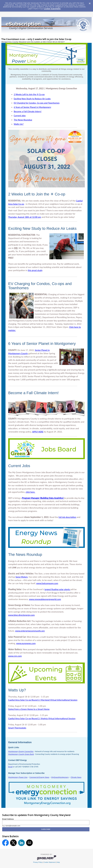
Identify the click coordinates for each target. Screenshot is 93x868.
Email (10, 767)
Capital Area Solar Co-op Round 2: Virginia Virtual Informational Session (42, 719)
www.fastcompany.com (47, 583)
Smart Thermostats (17, 728)
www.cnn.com (15, 656)
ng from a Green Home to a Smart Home (29, 709)
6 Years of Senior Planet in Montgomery (32, 107)
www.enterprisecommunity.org (30, 631)
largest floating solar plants (57, 589)
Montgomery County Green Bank (21, 754)
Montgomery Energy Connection (21, 751)
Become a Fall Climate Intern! (28, 111)
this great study (35, 270)
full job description (67, 517)
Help (58, 862)
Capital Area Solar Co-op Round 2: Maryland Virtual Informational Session (43, 700)
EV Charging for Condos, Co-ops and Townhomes (37, 103)
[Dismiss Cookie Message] (90, 3)
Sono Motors (22, 577)
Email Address (8, 819)
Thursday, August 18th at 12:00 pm (25, 217)
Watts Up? (19, 124)
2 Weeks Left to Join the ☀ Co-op (29, 94)
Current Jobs (20, 116)
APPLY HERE (38, 432)
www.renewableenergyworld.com (45, 599)
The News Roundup (23, 120)
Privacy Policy (38, 862)
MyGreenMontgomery (60, 777)
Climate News (76, 777)
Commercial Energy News (39, 777)
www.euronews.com (26, 643)
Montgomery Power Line (18, 777)
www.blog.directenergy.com (21, 615)
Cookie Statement (52, 9)
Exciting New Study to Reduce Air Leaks (32, 99)
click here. (30, 492)
